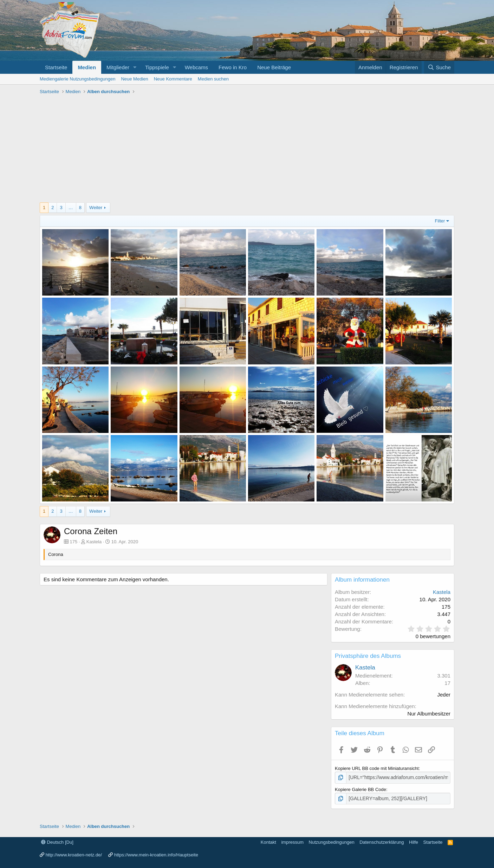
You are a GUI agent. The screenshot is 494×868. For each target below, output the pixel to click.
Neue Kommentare (173, 79)
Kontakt (268, 841)
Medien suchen (213, 79)
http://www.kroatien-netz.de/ (74, 854)
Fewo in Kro (233, 67)
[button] (135, 67)
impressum (292, 841)
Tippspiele (157, 67)
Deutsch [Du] (57, 841)
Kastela (94, 542)
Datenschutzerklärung (382, 841)
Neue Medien (134, 79)
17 (447, 683)
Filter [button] (440, 221)
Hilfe (414, 841)
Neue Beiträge (274, 67)
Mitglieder (118, 67)
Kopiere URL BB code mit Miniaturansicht (377, 768)
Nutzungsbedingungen (332, 841)
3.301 (444, 676)
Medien (87, 67)
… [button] (71, 208)
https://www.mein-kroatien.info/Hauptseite (156, 854)
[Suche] (439, 67)
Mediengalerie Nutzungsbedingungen (77, 79)
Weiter (96, 208)
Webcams (196, 67)
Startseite (56, 67)
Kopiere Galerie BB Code (360, 789)
